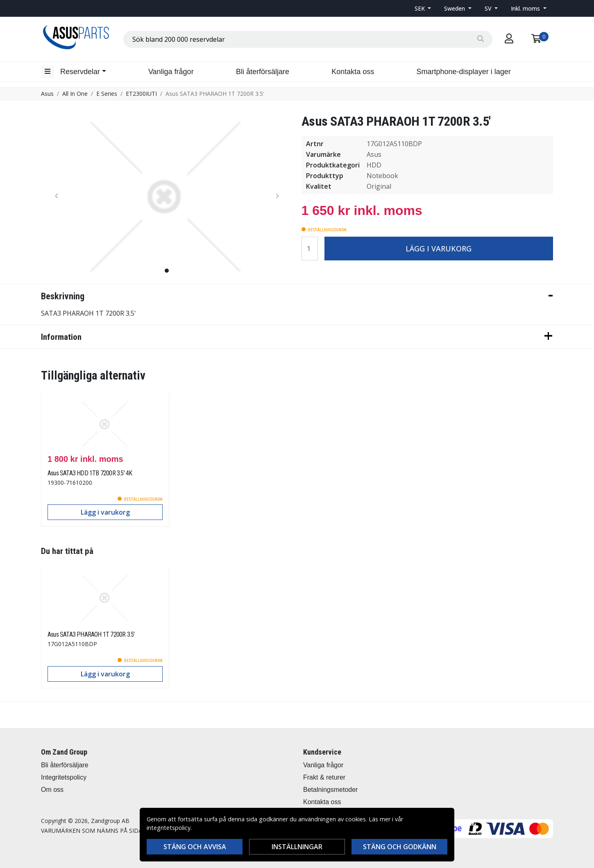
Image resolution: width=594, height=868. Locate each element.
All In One (75, 94)
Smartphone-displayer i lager (464, 72)
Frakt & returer (324, 777)
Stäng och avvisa (195, 847)
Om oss (52, 790)
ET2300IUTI (141, 94)
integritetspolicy (169, 828)
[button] (423, 8)
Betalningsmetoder (330, 790)
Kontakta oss (353, 72)
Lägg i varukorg (439, 249)
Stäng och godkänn (400, 847)
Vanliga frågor (171, 72)
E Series (107, 94)
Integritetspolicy (64, 777)
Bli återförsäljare (263, 72)
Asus (47, 94)
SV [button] (489, 8)
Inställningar (297, 847)
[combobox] (308, 39)
